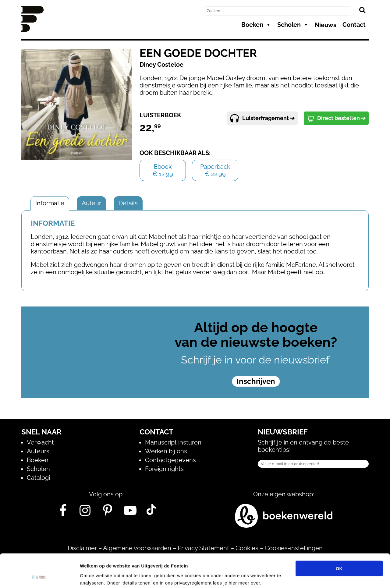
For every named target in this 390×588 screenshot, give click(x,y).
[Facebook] (63, 513)
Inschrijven (256, 381)
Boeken (256, 25)
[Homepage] (32, 30)
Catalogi (38, 478)
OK (339, 537)
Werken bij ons (166, 451)
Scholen (293, 25)
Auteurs (38, 451)
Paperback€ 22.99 (215, 170)
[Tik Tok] (151, 513)
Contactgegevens (170, 460)
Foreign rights (164, 469)
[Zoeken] (362, 10)
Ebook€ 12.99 (163, 170)
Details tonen (329, 576)
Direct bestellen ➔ (336, 118)
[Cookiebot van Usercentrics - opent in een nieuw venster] (39, 576)
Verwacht (40, 442)
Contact (354, 25)
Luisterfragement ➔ (262, 118)
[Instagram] (85, 513)
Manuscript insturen (173, 442)
